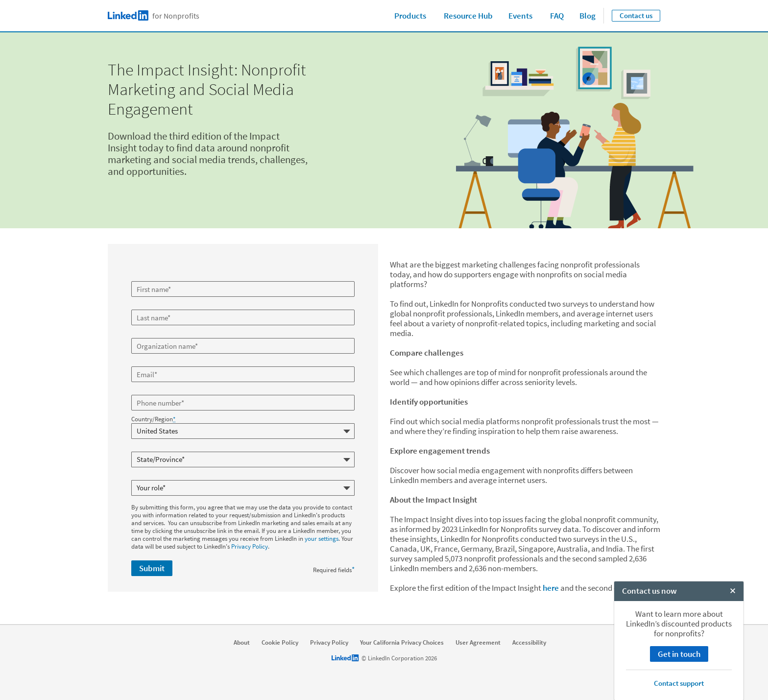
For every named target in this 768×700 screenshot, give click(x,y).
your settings (322, 536)
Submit (152, 566)
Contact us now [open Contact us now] (649, 690)
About (242, 643)
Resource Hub (468, 16)
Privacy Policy (250, 544)
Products (410, 16)
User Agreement (478, 643)
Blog (588, 16)
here (551, 588)
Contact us (636, 15)
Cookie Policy (280, 643)
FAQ (557, 16)
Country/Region (153, 419)
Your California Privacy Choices (402, 643)
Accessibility (529, 643)
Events (520, 16)
